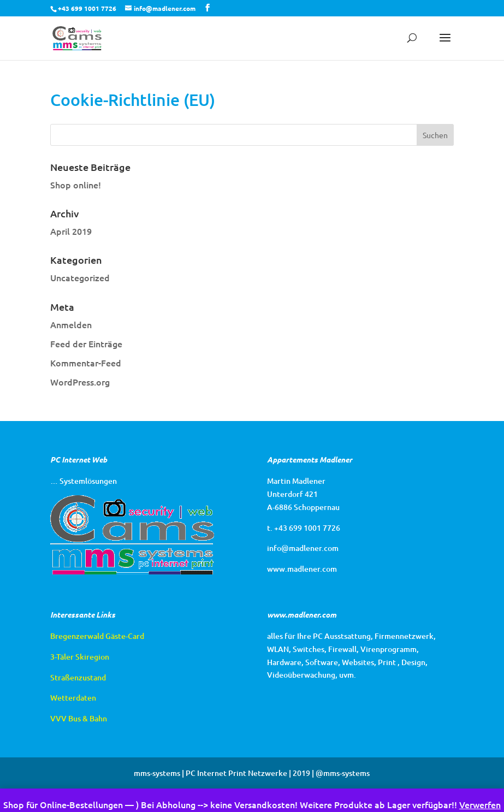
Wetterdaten (73, 698)
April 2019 (71, 231)
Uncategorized (80, 277)
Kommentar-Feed (86, 363)
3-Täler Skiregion (80, 657)
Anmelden (71, 324)
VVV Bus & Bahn (79, 718)
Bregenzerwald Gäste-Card (97, 636)
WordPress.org (80, 382)
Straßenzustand (78, 677)
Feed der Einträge (86, 343)
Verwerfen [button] (480, 804)
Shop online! (76, 185)
